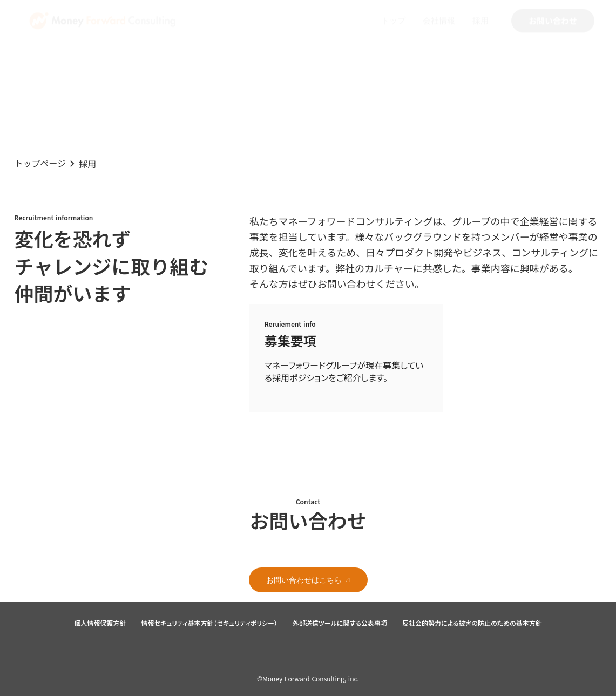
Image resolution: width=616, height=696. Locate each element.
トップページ (40, 163)
